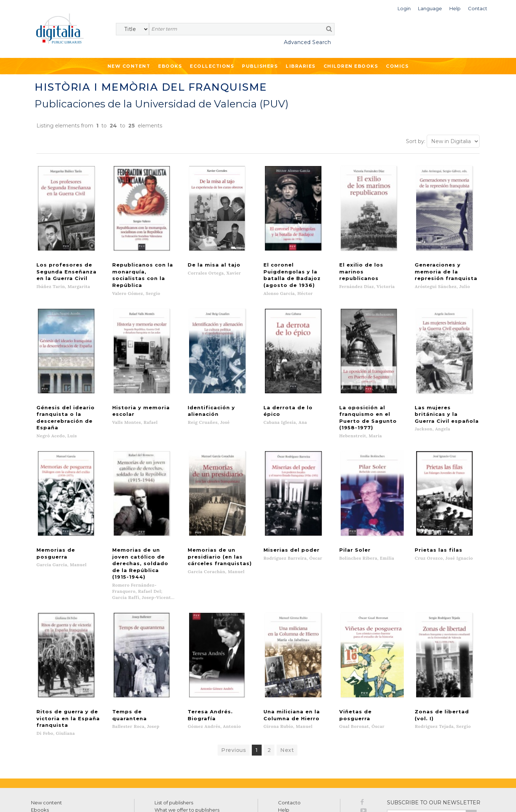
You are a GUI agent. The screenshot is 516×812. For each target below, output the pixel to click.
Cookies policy (126, 798)
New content (46, 750)
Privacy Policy (461, 780)
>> (471, 764)
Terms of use (44, 798)
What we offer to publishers (187, 758)
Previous (234, 698)
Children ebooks (351, 66)
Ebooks (170, 66)
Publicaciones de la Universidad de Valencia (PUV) (162, 104)
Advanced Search (308, 42)
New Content (129, 66)
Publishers (260, 66)
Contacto (289, 750)
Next (287, 698)
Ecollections (212, 66)
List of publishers (174, 750)
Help (284, 758)
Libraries (301, 66)
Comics (397, 66)
